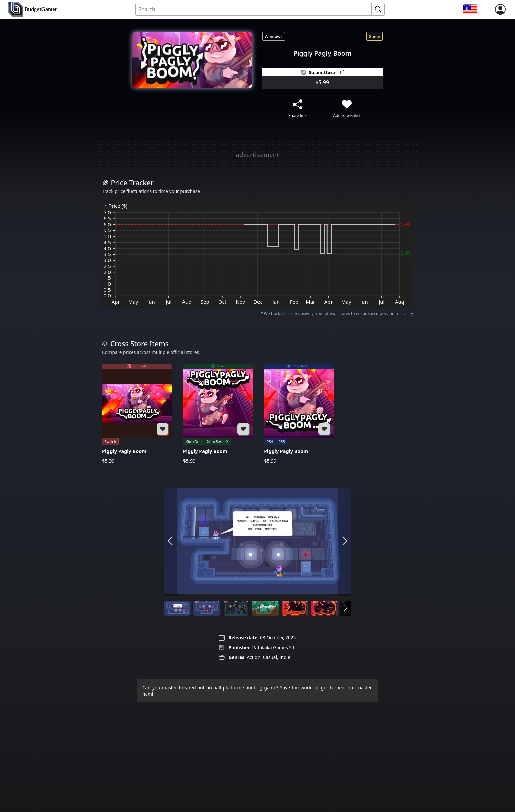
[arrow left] (170, 542)
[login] (500, 9)
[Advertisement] (257, 155)
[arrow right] (345, 542)
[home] (32, 10)
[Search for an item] (254, 10)
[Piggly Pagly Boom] (137, 414)
